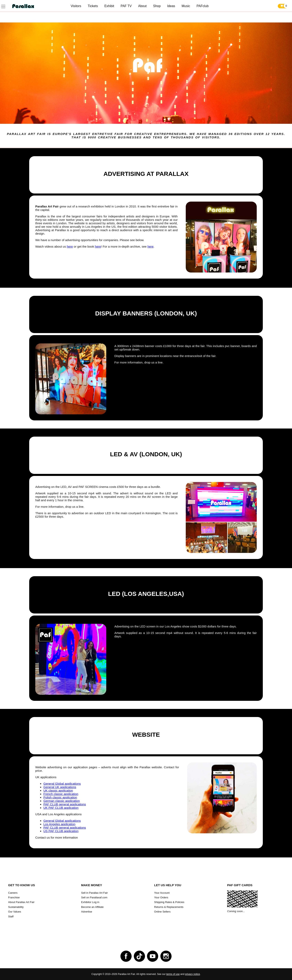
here (70, 246)
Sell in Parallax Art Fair (94, 893)
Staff (11, 916)
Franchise (14, 897)
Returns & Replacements (169, 907)
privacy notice (193, 974)
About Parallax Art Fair (21, 902)
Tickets (93, 6)
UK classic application (58, 790)
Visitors (76, 6)
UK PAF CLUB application (61, 808)
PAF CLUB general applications (65, 804)
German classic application (62, 801)
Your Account (162, 893)
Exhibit (109, 6)
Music (186, 6)
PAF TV (126, 6)
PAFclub (202, 6)
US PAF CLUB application (61, 831)
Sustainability (16, 907)
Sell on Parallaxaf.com (94, 897)
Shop (157, 6)
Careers (13, 893)
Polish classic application (60, 797)
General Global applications (62, 784)
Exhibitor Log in (90, 902)
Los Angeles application (59, 824)
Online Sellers (162, 912)
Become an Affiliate (92, 907)
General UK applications (60, 787)
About (142, 6)
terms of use (173, 974)
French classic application (61, 794)
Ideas (171, 6)
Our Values (15, 912)
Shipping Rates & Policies (169, 902)
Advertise (87, 912)
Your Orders (161, 897)
